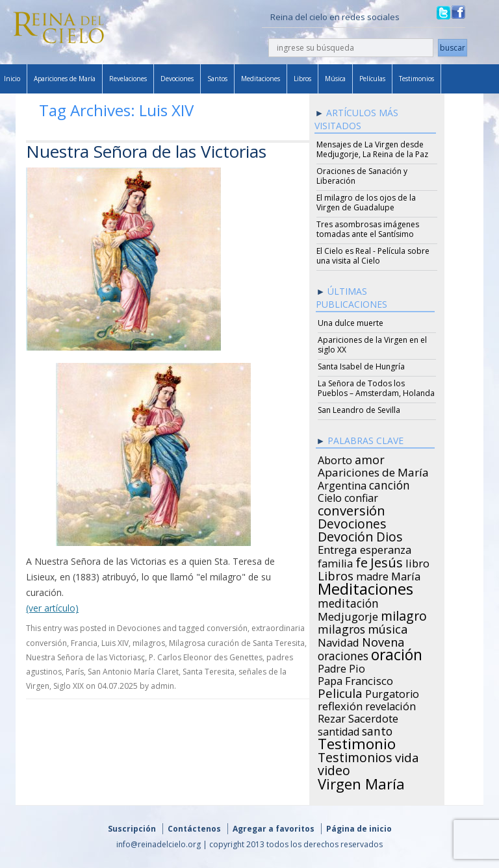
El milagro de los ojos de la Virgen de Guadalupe (366, 203)
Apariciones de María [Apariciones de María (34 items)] (373, 471)
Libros (302, 79)
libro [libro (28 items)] (417, 562)
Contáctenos (194, 829)
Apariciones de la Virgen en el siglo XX (372, 345)
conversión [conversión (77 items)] (352, 508)
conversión (227, 628)
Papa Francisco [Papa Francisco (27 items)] (355, 679)
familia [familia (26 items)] (335, 562)
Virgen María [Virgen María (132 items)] (361, 782)
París (75, 672)
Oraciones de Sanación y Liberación (362, 176)
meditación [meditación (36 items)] (348, 601)
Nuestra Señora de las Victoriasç (85, 657)
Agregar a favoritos (274, 829)
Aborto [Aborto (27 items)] (335, 458)
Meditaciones (261, 79)
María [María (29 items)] (406, 575)
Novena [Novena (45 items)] (383, 640)
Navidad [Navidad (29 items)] (339, 641)
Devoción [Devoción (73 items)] (346, 535)
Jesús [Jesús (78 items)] (387, 560)
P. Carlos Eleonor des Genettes (206, 657)
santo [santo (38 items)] (377, 729)
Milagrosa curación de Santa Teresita (237, 643)
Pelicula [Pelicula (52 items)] (340, 691)
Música (335, 79)
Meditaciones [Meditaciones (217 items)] (365, 587)
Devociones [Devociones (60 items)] (352, 522)
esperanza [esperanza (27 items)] (386, 548)
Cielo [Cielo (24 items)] (330, 496)
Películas (372, 79)
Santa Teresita (209, 672)
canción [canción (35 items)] (390, 483)
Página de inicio (359, 829)
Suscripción (132, 829)
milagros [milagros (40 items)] (341, 627)
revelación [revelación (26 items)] (390, 704)
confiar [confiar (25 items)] (361, 496)
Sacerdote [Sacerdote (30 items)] (373, 717)
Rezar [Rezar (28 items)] (332, 717)
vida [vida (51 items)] (407, 756)
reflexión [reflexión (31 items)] (340, 704)
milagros (149, 643)
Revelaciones (128, 79)
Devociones (177, 79)
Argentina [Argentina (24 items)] (342, 484)
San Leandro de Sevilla (359, 410)
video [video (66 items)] (334, 769)
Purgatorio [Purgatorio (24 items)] (392, 692)
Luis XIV (115, 643)
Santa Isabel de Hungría (361, 366)
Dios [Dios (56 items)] (389, 535)
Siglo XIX (69, 686)
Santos (217, 79)
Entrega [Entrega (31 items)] (338, 548)
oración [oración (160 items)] (397, 653)
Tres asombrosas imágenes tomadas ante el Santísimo (368, 229)
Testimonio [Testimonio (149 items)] (357, 742)
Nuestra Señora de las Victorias (146, 151)
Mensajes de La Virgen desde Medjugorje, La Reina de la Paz (372, 149)
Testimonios (416, 79)
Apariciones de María (65, 79)
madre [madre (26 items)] (372, 575)
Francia (84, 643)
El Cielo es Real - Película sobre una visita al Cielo (373, 256)
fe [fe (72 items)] (362, 561)
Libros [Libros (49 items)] (336, 574)
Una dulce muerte (351, 323)
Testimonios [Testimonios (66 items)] (355, 756)
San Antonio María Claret (133, 672)
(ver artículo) (52, 608)
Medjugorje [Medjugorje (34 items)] (348, 615)
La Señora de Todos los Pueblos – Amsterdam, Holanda (376, 388)
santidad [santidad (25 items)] (339, 730)
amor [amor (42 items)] (370, 458)
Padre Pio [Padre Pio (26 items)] (341, 667)
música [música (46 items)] (388, 627)
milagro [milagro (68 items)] (404, 614)
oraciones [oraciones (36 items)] (343, 654)
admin (162, 686)
